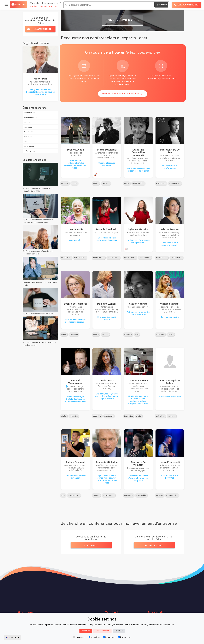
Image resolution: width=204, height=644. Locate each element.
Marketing (109, 637)
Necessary (79, 637)
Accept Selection (102, 631)
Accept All (86, 631)
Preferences (125, 637)
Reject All (119, 631)
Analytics (94, 637)
